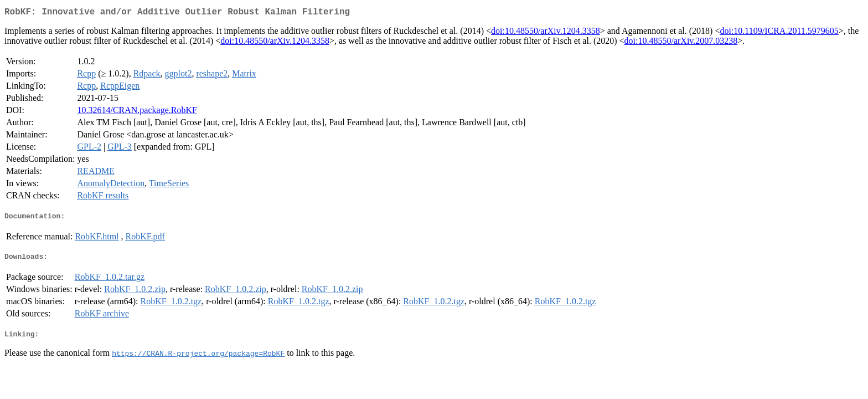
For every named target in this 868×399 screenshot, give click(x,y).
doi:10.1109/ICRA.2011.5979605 (779, 33)
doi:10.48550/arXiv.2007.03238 (681, 43)
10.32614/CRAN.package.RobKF (137, 112)
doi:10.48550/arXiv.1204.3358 (546, 33)
